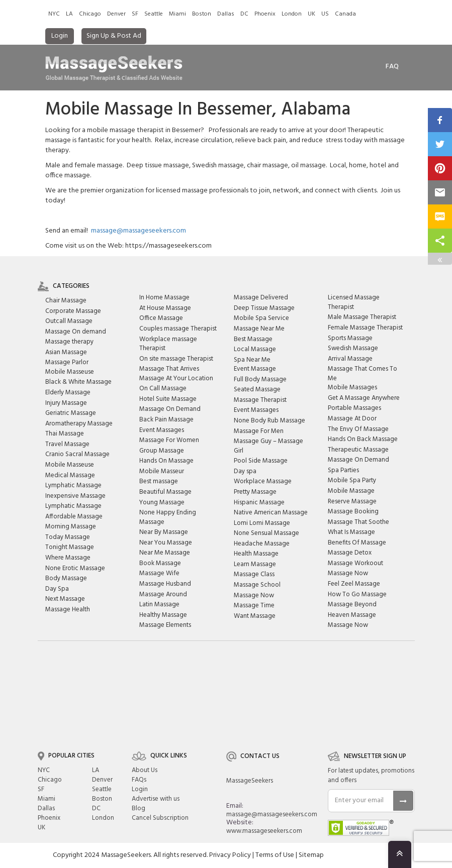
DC (244, 14)
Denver (116, 14)
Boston (202, 14)
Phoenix (265, 14)
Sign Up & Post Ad (114, 36)
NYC (54, 14)
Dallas (226, 14)
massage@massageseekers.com (139, 231)
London (292, 14)
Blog (139, 808)
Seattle (154, 14)
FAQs (139, 780)
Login (60, 36)
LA (69, 14)
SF (135, 14)
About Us (145, 770)
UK (311, 14)
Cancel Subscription (160, 818)
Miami (177, 14)
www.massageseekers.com (264, 831)
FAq (392, 67)
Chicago (90, 14)
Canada (345, 14)
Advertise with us (156, 799)
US (325, 14)
